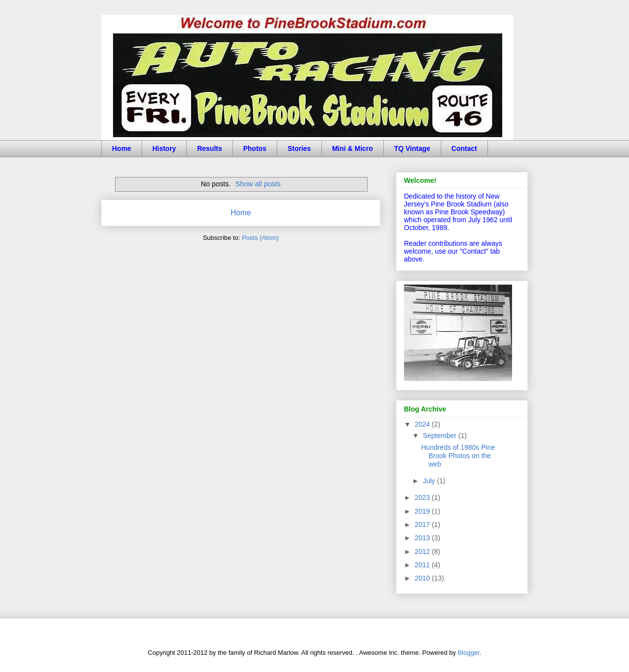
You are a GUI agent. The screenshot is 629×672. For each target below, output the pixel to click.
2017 (423, 525)
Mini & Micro (353, 148)
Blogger (468, 653)
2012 (423, 552)
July (430, 481)
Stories (299, 148)
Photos (255, 148)
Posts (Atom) (260, 238)
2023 (423, 497)
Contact (464, 148)
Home (122, 148)
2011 (423, 565)
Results (210, 148)
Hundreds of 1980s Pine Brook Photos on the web (458, 456)
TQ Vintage (412, 148)
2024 (423, 424)
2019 (423, 511)
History (164, 148)
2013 (423, 538)
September (440, 436)
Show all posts (258, 184)
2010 (423, 578)
